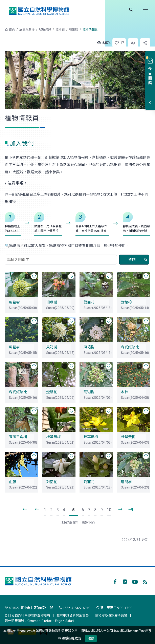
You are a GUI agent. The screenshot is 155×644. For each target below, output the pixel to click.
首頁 (12, 30)
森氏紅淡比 (130, 347)
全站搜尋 (131, 10)
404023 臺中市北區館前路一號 (29, 608)
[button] (117, 43)
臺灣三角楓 (18, 437)
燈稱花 (52, 392)
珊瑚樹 (52, 302)
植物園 (60, 30)
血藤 (13, 482)
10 (109, 510)
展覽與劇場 (27, 30)
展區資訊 (45, 30)
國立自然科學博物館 (39, 11)
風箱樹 (14, 302)
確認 (91, 638)
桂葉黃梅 (53, 437)
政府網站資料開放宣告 (73, 616)
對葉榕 (126, 302)
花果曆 (74, 30)
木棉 (125, 392)
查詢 (132, 260)
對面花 (89, 302)
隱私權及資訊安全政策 (111, 616)
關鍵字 (61, 252)
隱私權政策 (73, 638)
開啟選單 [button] (145, 10)
